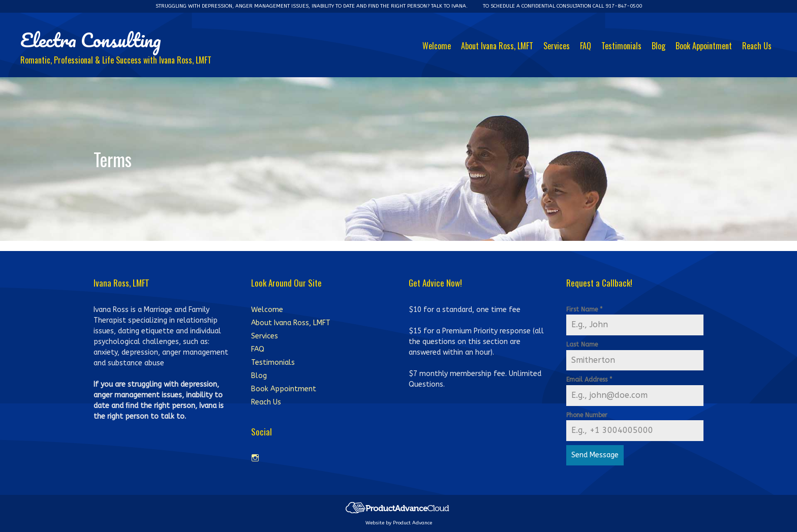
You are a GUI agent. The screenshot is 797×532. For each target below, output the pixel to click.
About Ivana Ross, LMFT (497, 46)
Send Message (595, 455)
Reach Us (757, 46)
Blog (658, 46)
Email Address (589, 380)
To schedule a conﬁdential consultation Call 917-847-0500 (562, 6)
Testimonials (621, 46)
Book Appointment (704, 46)
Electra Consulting (91, 40)
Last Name (582, 345)
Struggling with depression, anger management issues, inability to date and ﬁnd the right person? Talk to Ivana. (312, 6)
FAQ (586, 46)
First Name (584, 309)
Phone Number (587, 415)
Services (557, 46)
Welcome (437, 46)
